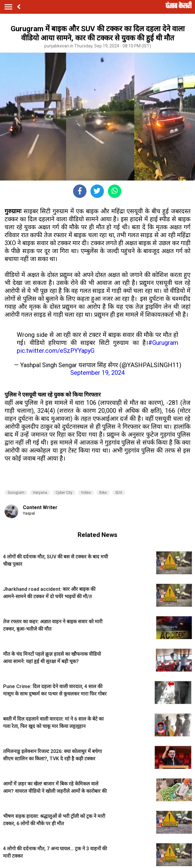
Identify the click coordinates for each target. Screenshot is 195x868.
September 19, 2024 (97, 373)
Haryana (40, 493)
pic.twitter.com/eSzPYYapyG (56, 351)
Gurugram (16, 493)
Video (86, 493)
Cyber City (64, 493)
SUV (119, 493)
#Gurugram (163, 343)
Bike (103, 493)
